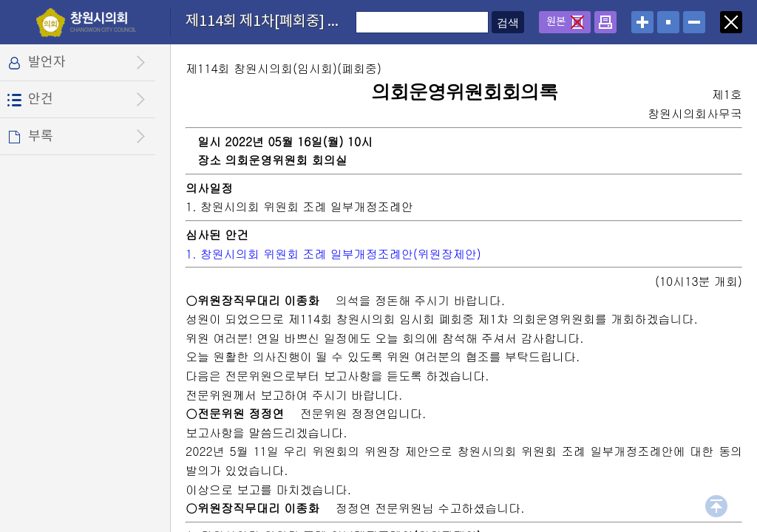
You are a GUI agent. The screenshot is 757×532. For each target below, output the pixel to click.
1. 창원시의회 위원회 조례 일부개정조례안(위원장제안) (333, 254)
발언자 (47, 62)
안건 (41, 99)
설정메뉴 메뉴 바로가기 (0, 0)
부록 (41, 136)
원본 (556, 22)
